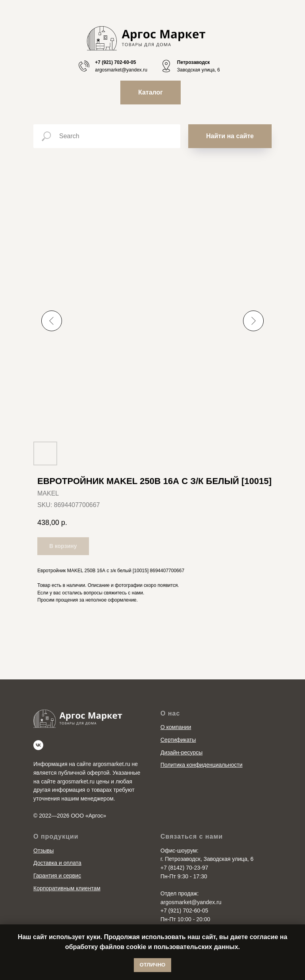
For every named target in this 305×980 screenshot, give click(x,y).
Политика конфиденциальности (202, 765)
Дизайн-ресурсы (181, 752)
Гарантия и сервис (57, 876)
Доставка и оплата (57, 863)
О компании (176, 727)
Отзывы (43, 851)
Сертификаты (178, 740)
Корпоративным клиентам (67, 888)
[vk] (38, 745)
